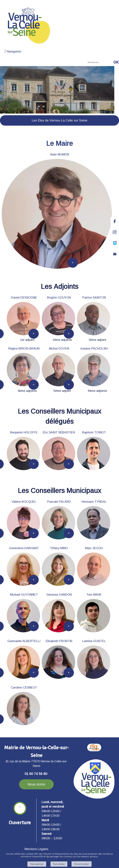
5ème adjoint (62, 391)
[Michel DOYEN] (59, 349)
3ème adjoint (97, 340)
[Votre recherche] (99, 62)
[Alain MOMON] (60, 155)
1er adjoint (27, 340)
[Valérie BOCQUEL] (24, 502)
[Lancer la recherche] (116, 62)
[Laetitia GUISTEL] (94, 642)
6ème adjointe (97, 391)
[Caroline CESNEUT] (24, 688)
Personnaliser (81, 864)
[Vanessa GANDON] (59, 595)
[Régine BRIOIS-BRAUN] (24, 349)
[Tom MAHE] (94, 595)
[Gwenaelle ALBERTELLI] (24, 642)
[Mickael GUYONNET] (24, 595)
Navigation (14, 51)
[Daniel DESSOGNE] (24, 298)
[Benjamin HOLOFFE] (24, 433)
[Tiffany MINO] (59, 549)
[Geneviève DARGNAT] (24, 549)
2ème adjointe (62, 340)
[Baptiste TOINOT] (94, 433)
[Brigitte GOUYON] (59, 298)
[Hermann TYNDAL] (94, 502)
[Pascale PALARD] (59, 502)
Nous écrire (36, 784)
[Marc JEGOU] (94, 549)
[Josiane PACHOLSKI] (94, 349)
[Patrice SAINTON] (94, 298)
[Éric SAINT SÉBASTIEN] (59, 433)
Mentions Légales (36, 849)
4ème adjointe (27, 391)
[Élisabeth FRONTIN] (59, 642)
